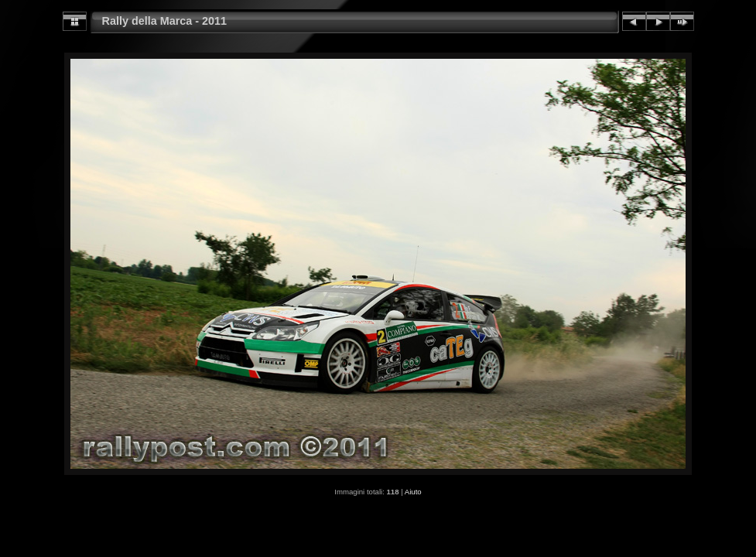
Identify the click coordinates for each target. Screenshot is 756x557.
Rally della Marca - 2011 (165, 21)
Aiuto (413, 492)
